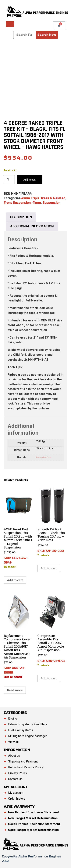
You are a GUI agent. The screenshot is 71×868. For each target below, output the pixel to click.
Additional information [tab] (32, 226)
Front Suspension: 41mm (22, 203)
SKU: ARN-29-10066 (19, 635)
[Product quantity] (9, 180)
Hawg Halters (44, 457)
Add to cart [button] (15, 580)
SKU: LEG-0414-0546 (19, 527)
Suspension (51, 203)
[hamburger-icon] (10, 24)
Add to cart (30, 180)
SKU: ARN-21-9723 (52, 629)
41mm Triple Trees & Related (43, 198)
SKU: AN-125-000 (52, 521)
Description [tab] (21, 217)
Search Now (47, 35)
